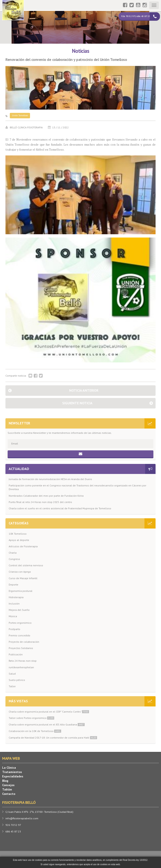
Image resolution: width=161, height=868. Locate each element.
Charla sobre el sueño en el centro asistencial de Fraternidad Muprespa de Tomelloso (60, 508)
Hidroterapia (16, 597)
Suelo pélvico (17, 680)
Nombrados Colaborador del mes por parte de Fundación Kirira (46, 496)
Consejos (8, 785)
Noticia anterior (84, 390)
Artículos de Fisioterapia (23, 546)
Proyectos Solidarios (21, 648)
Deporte (13, 585)
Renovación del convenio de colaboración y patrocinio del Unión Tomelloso (66, 60)
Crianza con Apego (20, 572)
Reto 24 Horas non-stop (23, 661)
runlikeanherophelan (21, 667)
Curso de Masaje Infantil (23, 578)
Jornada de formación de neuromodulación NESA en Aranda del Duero (50, 479)
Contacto (9, 794)
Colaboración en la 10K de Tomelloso (35, 731)
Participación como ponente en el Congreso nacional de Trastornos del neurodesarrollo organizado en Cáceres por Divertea (77, 487)
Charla (13, 553)
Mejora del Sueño (19, 610)
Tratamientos (12, 772)
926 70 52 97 (13, 825)
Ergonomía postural (21, 591)
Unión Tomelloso (20, 115)
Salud (12, 674)
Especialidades (13, 776)
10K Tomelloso (18, 534)
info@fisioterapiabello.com (22, 818)
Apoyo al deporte (19, 540)
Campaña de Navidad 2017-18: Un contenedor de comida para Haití (53, 738)
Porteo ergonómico (20, 623)
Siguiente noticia (77, 403)
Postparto (14, 629)
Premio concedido (19, 635)
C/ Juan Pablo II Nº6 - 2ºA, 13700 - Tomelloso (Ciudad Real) (39, 812)
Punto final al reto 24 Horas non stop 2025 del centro (40, 502)
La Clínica (9, 768)
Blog (5, 781)
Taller (12, 686)
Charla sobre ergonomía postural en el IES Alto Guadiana (47, 724)
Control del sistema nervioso (26, 565)
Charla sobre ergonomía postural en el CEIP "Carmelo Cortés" (49, 712)
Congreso (14, 559)
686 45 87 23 (13, 831)
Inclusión (14, 604)
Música (13, 616)
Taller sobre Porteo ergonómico (31, 718)
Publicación (16, 654)
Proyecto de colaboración (24, 642)
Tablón (7, 789)
